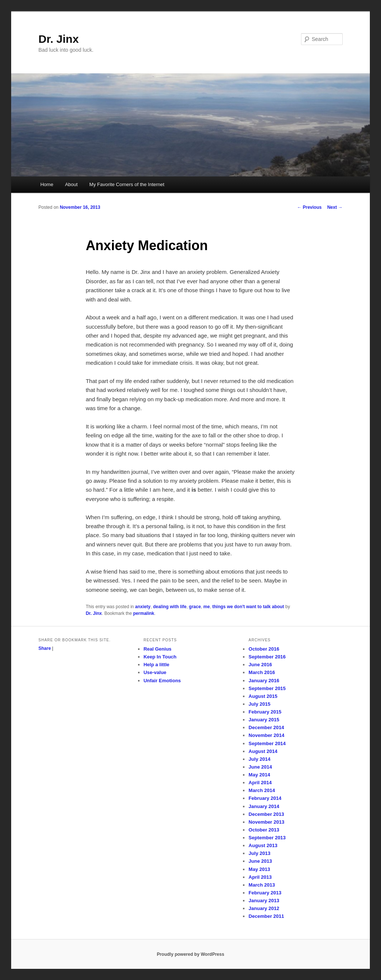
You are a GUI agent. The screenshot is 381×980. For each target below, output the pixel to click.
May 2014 (259, 775)
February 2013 (265, 893)
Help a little (156, 665)
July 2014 (260, 759)
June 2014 (260, 767)
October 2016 (264, 649)
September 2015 (267, 688)
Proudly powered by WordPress (190, 954)
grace (195, 607)
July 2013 (260, 853)
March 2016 (262, 672)
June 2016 (260, 665)
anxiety (143, 607)
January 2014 (264, 806)
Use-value (155, 672)
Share (44, 648)
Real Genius (158, 649)
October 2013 (264, 830)
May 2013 (259, 869)
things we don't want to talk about (248, 607)
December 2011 (266, 916)
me (207, 607)
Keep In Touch (160, 657)
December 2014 (266, 727)
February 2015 (265, 712)
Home (47, 184)
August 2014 (263, 751)
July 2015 (260, 704)
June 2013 (260, 861)
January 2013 (264, 901)
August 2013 (263, 845)
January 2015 (264, 720)
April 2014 (260, 783)
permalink (144, 613)
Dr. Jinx (58, 39)
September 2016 (267, 657)
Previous (309, 207)
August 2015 (263, 696)
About (71, 184)
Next (335, 207)
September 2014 (267, 743)
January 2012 (264, 908)
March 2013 (262, 885)
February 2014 (265, 798)
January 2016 (264, 681)
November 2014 (266, 735)
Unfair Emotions (162, 681)
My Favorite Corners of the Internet (127, 184)
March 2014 (262, 790)
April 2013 (260, 877)
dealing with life (170, 607)
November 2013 (266, 822)
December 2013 (266, 814)
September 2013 (267, 838)
